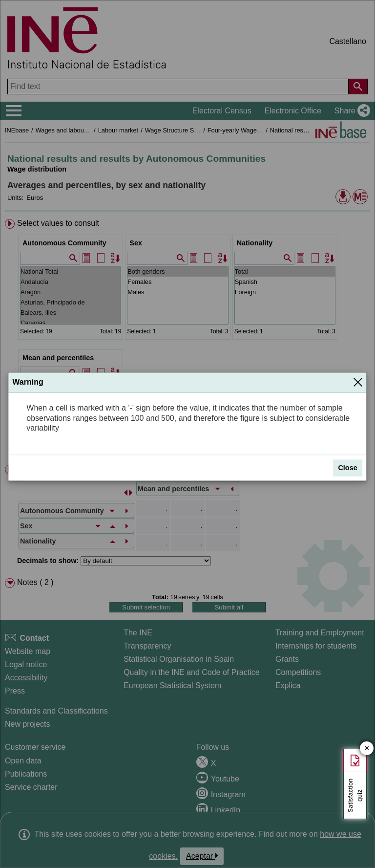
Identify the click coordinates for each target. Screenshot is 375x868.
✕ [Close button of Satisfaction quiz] (367, 749)
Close (347, 468)
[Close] (358, 382)
